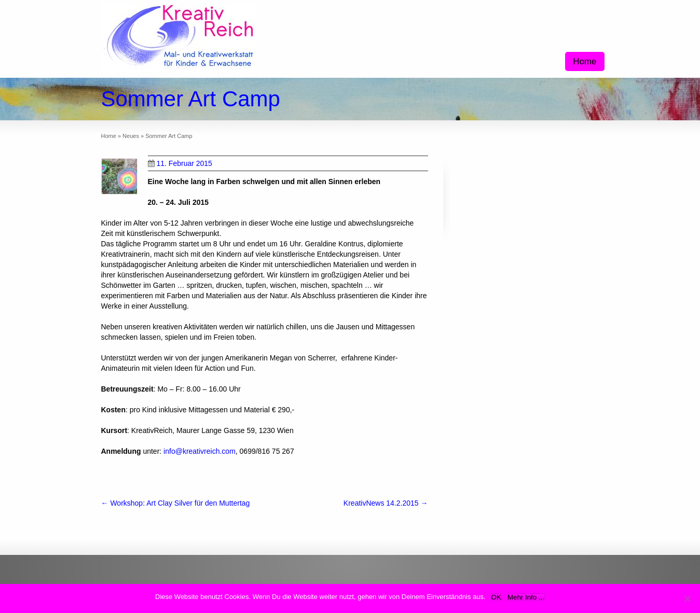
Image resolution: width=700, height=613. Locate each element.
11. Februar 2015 (180, 163)
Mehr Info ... (526, 597)
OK (496, 597)
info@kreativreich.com (200, 451)
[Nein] (687, 598)
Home (585, 61)
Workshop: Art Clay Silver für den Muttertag (176, 503)
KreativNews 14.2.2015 (386, 503)
